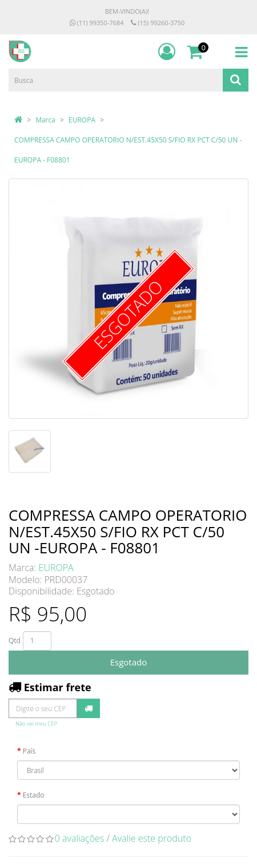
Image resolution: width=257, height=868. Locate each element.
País (29, 751)
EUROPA (82, 120)
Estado (34, 795)
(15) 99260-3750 (158, 23)
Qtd (15, 641)
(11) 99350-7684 (97, 23)
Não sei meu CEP (36, 724)
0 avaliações (80, 838)
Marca (45, 120)
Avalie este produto (152, 838)
